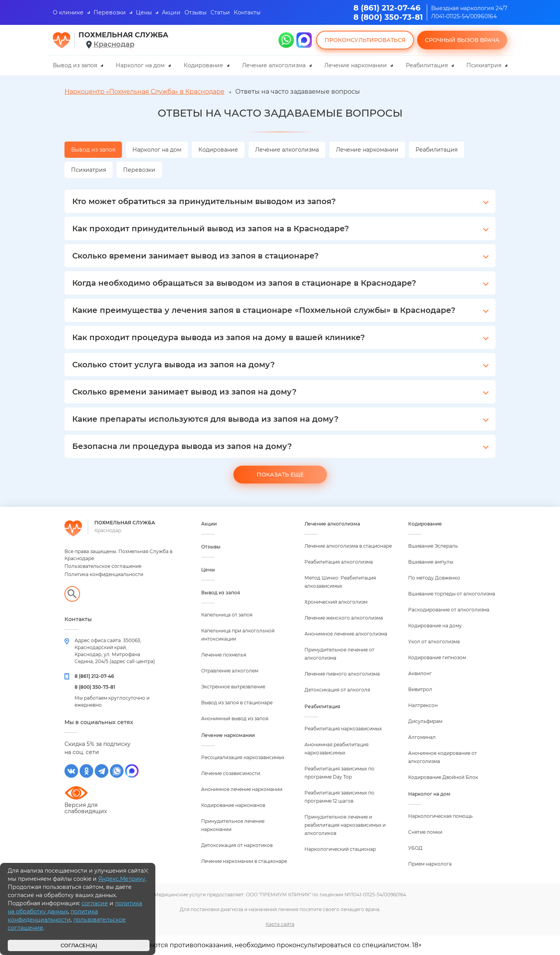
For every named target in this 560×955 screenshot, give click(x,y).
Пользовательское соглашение (103, 566)
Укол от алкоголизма (434, 642)
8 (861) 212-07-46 (387, 8)
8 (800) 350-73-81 (388, 17)
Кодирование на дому (435, 626)
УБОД (415, 848)
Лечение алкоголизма (274, 65)
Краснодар (114, 45)
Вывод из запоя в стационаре (237, 703)
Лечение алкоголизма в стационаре (348, 546)
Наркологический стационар (340, 849)
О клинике (68, 12)
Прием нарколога (430, 864)
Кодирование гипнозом (437, 657)
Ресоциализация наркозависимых (243, 757)
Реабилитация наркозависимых (343, 729)
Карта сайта (280, 924)
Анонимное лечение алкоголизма (346, 634)
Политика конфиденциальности (104, 574)
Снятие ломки (425, 832)
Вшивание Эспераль (433, 546)
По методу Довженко (434, 578)
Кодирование (203, 65)
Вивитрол (420, 689)
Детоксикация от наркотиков (237, 845)
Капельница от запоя (227, 615)
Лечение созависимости (231, 773)
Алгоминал (422, 737)
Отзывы (196, 12)
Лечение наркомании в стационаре (244, 861)
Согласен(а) (79, 945)
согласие (95, 903)
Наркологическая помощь (440, 816)
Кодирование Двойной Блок (443, 777)
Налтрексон (423, 705)
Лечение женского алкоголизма (344, 618)
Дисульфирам (425, 721)
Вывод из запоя (75, 65)
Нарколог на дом (140, 65)
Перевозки (110, 12)
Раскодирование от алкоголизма (449, 610)
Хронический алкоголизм (336, 602)
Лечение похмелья (224, 655)
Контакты (247, 12)
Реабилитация (427, 65)
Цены (144, 12)
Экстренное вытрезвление (233, 687)
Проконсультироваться (365, 40)
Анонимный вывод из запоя (235, 718)
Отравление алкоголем (230, 671)
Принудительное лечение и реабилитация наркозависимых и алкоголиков (345, 825)
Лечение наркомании (356, 65)
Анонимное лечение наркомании (242, 789)
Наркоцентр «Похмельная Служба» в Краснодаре (144, 92)
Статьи (220, 12)
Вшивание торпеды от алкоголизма (452, 594)
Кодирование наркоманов (233, 805)
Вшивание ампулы (431, 562)
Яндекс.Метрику (122, 879)
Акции (171, 12)
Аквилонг (420, 673)
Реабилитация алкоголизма (339, 562)
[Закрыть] (146, 871)
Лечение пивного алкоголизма (342, 674)
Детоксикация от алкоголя (337, 690)
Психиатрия (484, 65)
